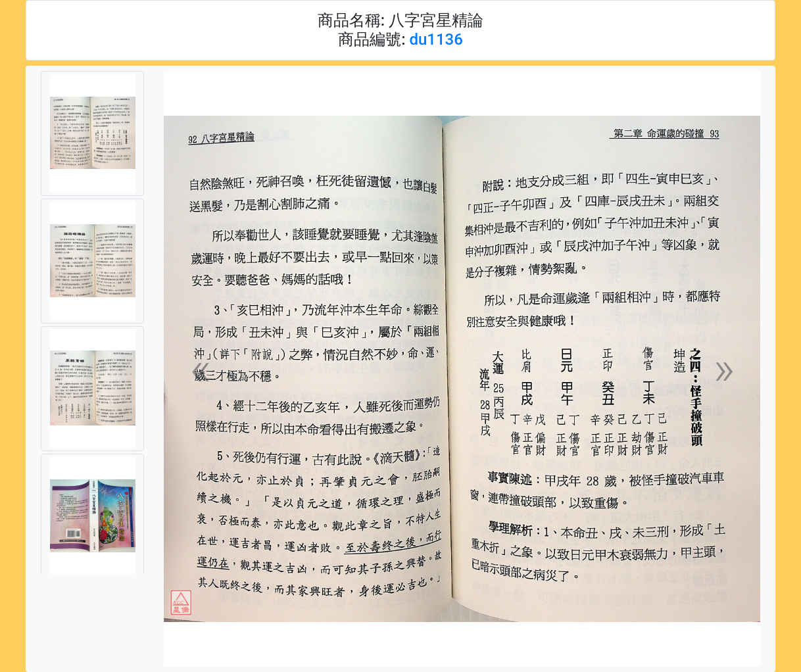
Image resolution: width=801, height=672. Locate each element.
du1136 (436, 39)
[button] (200, 369)
